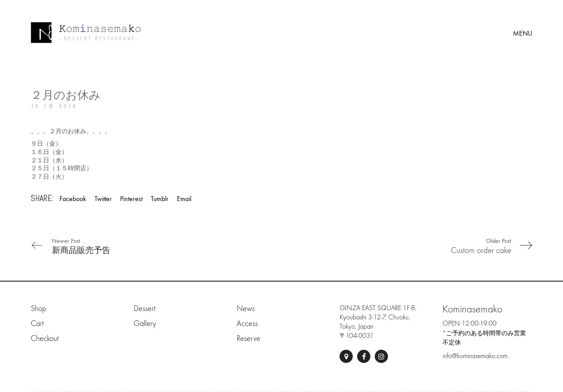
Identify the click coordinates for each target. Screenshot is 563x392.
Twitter (103, 199)
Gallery (145, 324)
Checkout (45, 339)
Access (247, 324)
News (246, 309)
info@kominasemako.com (475, 356)
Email (184, 199)
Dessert (144, 309)
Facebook (73, 199)
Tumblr (160, 199)
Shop (38, 309)
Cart (37, 324)
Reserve (249, 339)
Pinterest (131, 199)
